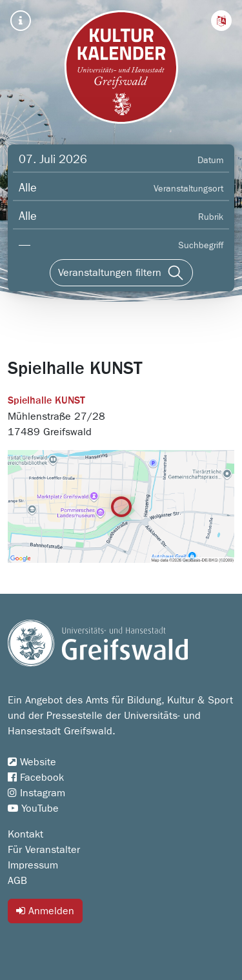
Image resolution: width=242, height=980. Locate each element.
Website (32, 762)
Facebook (36, 778)
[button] (221, 21)
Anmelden (45, 911)
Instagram (36, 793)
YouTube (33, 808)
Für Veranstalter (44, 850)
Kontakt (25, 834)
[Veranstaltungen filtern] (121, 273)
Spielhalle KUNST (46, 401)
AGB (17, 881)
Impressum (33, 865)
